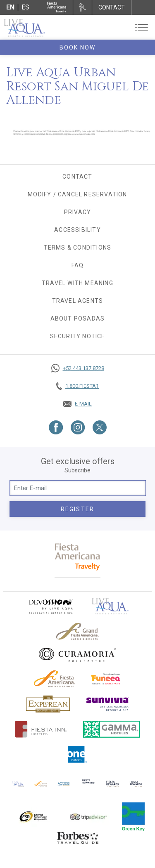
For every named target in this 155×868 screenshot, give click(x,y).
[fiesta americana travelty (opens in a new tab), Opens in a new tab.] (77, 557)
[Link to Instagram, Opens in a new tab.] (78, 427)
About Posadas (78, 318)
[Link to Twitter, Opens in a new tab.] (100, 427)
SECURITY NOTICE (78, 336)
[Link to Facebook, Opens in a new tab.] (56, 427)
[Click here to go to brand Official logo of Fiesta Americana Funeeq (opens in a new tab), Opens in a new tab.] (106, 679)
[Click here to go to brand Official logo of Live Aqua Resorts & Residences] (110, 606)
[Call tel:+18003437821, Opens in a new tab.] (77, 386)
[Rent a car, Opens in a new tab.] (82, 7)
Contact (77, 177)
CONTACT (112, 7)
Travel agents (78, 301)
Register (77, 509)
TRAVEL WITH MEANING (77, 283)
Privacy (77, 212)
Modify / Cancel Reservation (77, 194)
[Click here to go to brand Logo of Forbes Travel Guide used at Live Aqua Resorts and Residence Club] (78, 837)
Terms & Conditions (78, 248)
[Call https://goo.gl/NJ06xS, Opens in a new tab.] (77, 368)
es (25, 7)
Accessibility (77, 230)
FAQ (78, 265)
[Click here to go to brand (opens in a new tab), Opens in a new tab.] (50, 606)
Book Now (78, 47)
